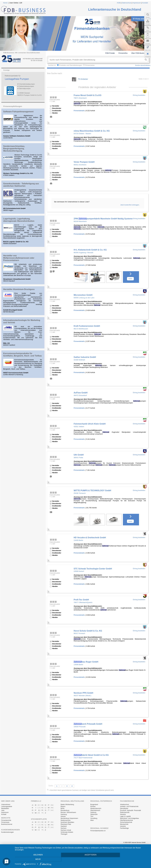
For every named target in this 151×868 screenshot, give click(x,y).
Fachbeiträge (124, 828)
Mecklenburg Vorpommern (69, 818)
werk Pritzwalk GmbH (88, 724)
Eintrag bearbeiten (139, 95)
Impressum (137, 3)
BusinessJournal (7, 824)
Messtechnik (124, 824)
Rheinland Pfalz (66, 824)
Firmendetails (79, 111)
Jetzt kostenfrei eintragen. (130, 205)
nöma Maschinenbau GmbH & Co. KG (92, 131)
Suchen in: (52, 65)
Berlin (63, 808)
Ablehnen (35, 859)
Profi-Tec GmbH (81, 600)
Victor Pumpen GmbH (84, 162)
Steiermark (94, 814)
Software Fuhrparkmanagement (18, 112)
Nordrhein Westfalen (67, 822)
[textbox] (96, 60)
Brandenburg (65, 810)
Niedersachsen (66, 820)
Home (5, 3)
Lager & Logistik (125, 816)
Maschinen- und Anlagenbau (129, 818)
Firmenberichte (6, 820)
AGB (119, 3)
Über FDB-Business (139, 53)
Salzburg (93, 812)
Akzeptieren (82, 859)
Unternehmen (6, 805)
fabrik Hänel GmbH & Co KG (91, 755)
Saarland (64, 826)
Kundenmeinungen (7, 832)
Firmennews (5, 822)
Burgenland (94, 805)
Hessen (63, 816)
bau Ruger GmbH (86, 662)
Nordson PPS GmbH (83, 693)
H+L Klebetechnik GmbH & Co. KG (90, 250)
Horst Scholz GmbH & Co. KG (88, 631)
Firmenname (90, 65)
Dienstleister (124, 808)
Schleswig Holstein (67, 832)
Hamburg (64, 814)
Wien (92, 820)
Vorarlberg (94, 818)
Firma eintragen (141, 19)
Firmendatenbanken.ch (98, 831)
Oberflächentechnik (126, 820)
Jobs (3, 810)
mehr (130, 279)
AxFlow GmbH (81, 393)
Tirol (92, 816)
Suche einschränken (143, 65)
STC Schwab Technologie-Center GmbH (93, 569)
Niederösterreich (96, 808)
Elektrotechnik (125, 812)
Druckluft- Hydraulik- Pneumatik (131, 810)
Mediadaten (5, 808)
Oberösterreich (95, 810)
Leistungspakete (7, 806)
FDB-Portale (110, 53)
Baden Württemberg (67, 805)
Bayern (63, 806)
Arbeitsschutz (125, 805)
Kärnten (93, 806)
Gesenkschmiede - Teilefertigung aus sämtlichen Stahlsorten (21, 185)
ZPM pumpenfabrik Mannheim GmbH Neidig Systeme (103, 219)
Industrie (123, 814)
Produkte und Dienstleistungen (70, 65)
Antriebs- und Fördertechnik (129, 806)
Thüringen (64, 834)
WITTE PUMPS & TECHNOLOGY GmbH (92, 490)
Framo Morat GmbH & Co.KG (88, 95)
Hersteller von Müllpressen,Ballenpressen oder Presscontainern (19, 258)
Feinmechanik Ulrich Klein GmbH (90, 424)
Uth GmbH (79, 455)
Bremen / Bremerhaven (68, 812)
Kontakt (145, 3)
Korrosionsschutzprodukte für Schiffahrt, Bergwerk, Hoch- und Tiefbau (22, 355)
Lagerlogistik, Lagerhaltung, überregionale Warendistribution (19, 220)
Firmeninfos (123, 53)
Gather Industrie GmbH (85, 357)
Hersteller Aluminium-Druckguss (19, 289)
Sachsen (64, 828)
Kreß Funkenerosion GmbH (87, 326)
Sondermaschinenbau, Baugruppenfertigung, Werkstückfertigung (14, 148)
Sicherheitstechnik (126, 822)
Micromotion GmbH (83, 295)
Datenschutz (126, 3)
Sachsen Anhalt (66, 830)
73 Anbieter (83, 79)
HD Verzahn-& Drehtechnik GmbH (90, 537)
